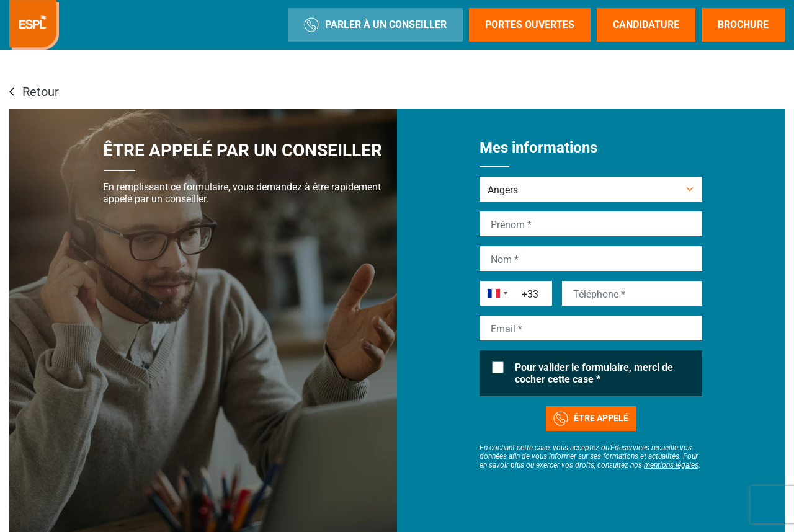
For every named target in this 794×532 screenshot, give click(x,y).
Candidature (646, 24)
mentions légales (671, 465)
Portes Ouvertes (530, 24)
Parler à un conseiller (375, 25)
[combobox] (494, 293)
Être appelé (591, 419)
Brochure (743, 24)
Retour (34, 92)
